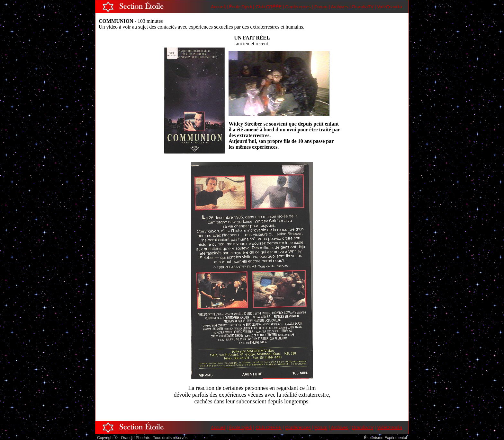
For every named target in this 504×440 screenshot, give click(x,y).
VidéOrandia (390, 7)
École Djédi (241, 7)
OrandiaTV (363, 7)
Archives (339, 7)
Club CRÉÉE (269, 7)
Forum (321, 7)
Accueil (218, 7)
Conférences (298, 7)
